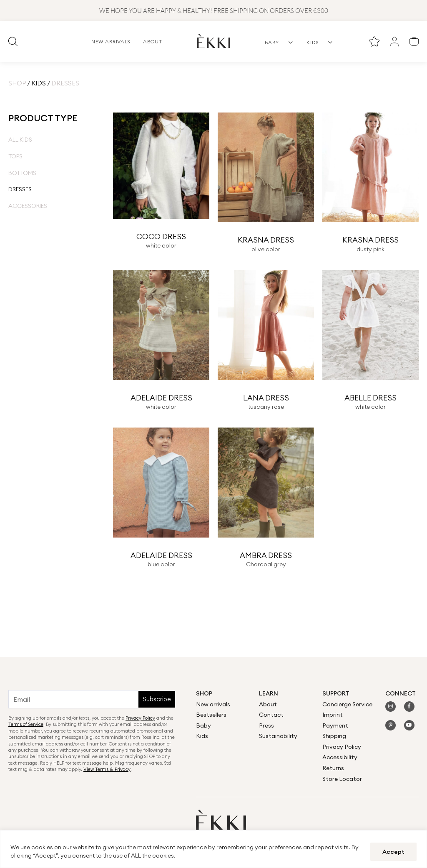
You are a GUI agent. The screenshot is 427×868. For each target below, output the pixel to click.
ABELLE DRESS (370, 398)
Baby (203, 725)
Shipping (334, 736)
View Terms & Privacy (107, 769)
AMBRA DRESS (266, 555)
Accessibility (340, 757)
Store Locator (342, 779)
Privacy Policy (140, 718)
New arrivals (213, 704)
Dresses (20, 189)
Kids (39, 83)
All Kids (20, 140)
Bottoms (22, 173)
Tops (15, 156)
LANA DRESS (266, 398)
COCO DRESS (161, 236)
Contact (271, 715)
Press (266, 725)
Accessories (28, 206)
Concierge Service (347, 704)
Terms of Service (26, 724)
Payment (335, 725)
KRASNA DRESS (266, 240)
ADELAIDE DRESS (161, 398)
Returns (333, 768)
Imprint (333, 715)
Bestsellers (211, 715)
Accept (393, 852)
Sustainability (278, 736)
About (268, 704)
